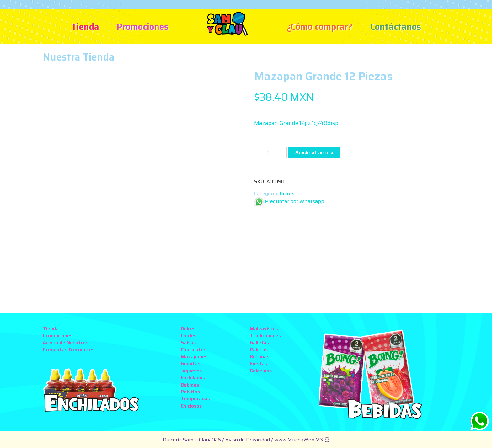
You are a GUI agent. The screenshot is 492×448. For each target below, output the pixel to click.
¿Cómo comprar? (319, 27)
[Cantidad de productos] (270, 152)
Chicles (189, 336)
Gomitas (190, 363)
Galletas (259, 342)
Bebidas (190, 385)
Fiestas (258, 363)
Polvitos (190, 392)
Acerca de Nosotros (65, 342)
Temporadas (195, 399)
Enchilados (193, 378)
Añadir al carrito (314, 152)
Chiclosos (191, 406)
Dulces (287, 193)
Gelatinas (261, 371)
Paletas (259, 350)
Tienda (85, 27)
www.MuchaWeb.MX (299, 440)
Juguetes (191, 371)
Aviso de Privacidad (248, 440)
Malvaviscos (264, 329)
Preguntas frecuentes (69, 350)
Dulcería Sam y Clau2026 (192, 440)
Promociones (143, 27)
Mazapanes (194, 357)
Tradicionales (265, 336)
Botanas (259, 357)
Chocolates (193, 350)
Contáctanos (396, 27)
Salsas (188, 342)
